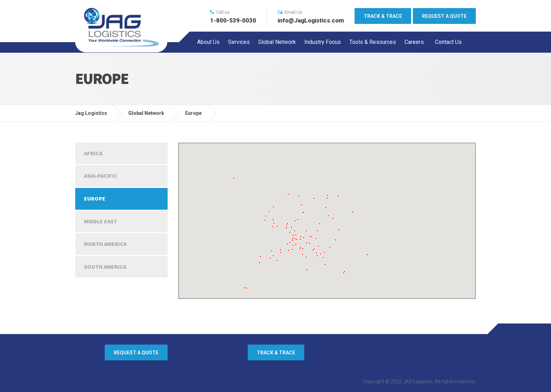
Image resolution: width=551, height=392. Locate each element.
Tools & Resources (373, 42)
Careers (414, 42)
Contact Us (448, 42)
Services (239, 42)
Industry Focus (323, 42)
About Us (208, 42)
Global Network (277, 42)
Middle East (101, 221)
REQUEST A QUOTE (444, 16)
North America (105, 244)
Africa (93, 153)
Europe (95, 198)
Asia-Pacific (101, 176)
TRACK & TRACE (383, 16)
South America (105, 267)
